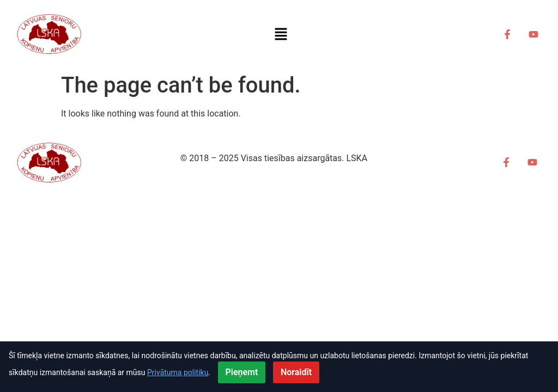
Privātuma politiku (178, 372)
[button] (281, 34)
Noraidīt (296, 372)
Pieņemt (242, 372)
